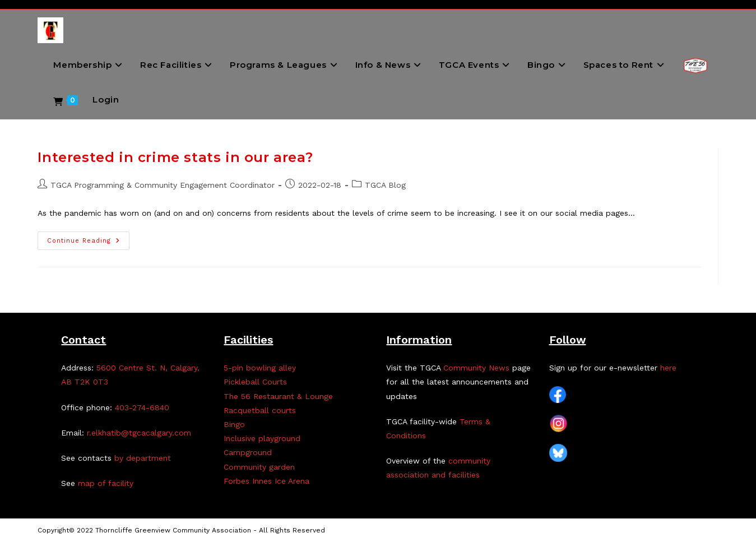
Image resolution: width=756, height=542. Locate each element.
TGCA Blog (385, 185)
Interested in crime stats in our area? (175, 157)
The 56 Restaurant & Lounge (278, 396)
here (668, 368)
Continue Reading (88, 243)
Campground (248, 452)
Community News (476, 368)
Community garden (259, 467)
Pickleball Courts (255, 382)
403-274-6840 (142, 407)
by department (143, 458)
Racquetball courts (260, 410)
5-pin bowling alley (260, 368)
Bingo (234, 424)
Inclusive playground (262, 438)
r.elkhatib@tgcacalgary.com (139, 433)
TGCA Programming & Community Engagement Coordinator (163, 185)
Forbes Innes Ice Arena (266, 481)
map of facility (106, 483)
